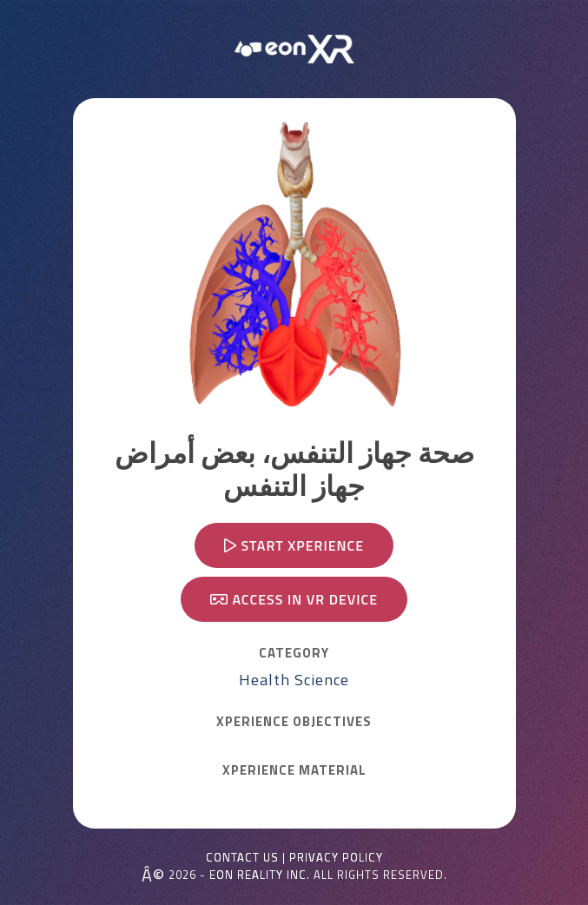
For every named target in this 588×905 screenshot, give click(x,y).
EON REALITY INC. (260, 875)
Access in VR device (294, 599)
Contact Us (242, 858)
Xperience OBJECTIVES (294, 722)
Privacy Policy (336, 858)
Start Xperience (294, 545)
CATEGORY (294, 653)
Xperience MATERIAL (294, 770)
